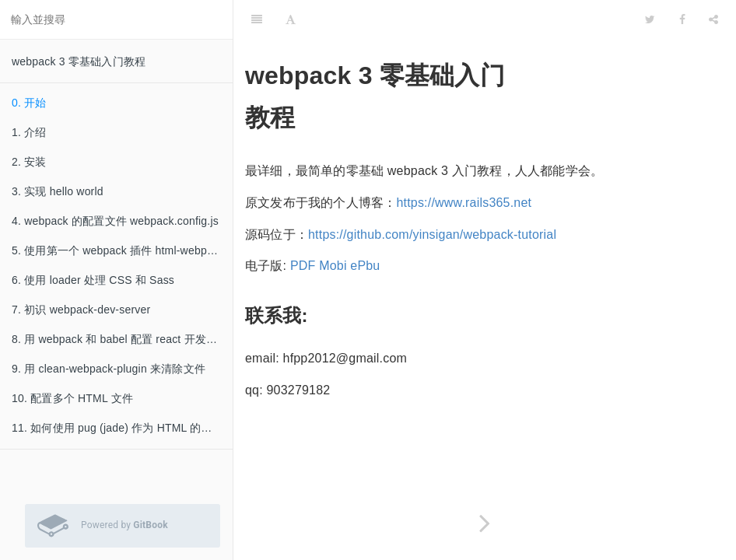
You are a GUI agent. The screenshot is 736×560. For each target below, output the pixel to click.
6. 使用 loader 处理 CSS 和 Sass (93, 280)
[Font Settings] (291, 19)
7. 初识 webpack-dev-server (81, 310)
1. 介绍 (29, 132)
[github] (563, 19)
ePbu (365, 266)
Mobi (333, 266)
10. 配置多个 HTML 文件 (72, 398)
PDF (303, 266)
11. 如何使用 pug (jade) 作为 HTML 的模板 (117, 428)
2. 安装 (29, 162)
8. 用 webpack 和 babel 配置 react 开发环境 (120, 339)
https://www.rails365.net (464, 203)
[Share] (713, 19)
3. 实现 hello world (58, 191)
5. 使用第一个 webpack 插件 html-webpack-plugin (122, 250)
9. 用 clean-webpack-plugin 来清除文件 (109, 369)
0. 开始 (29, 103)
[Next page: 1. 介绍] (485, 523)
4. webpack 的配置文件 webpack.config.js (115, 221)
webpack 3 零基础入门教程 (79, 61)
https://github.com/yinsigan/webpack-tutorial (432, 234)
